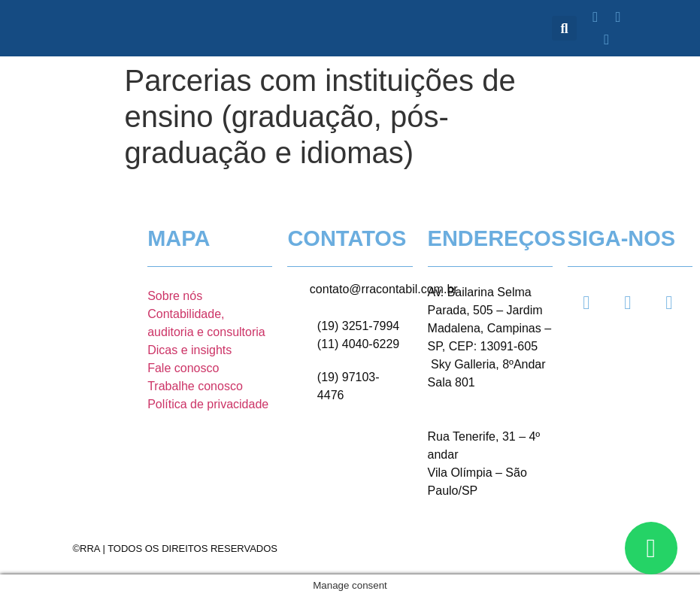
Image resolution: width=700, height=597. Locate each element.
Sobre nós (175, 296)
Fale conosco (183, 368)
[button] (564, 28)
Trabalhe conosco (195, 386)
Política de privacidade (208, 404)
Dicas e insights (189, 350)
